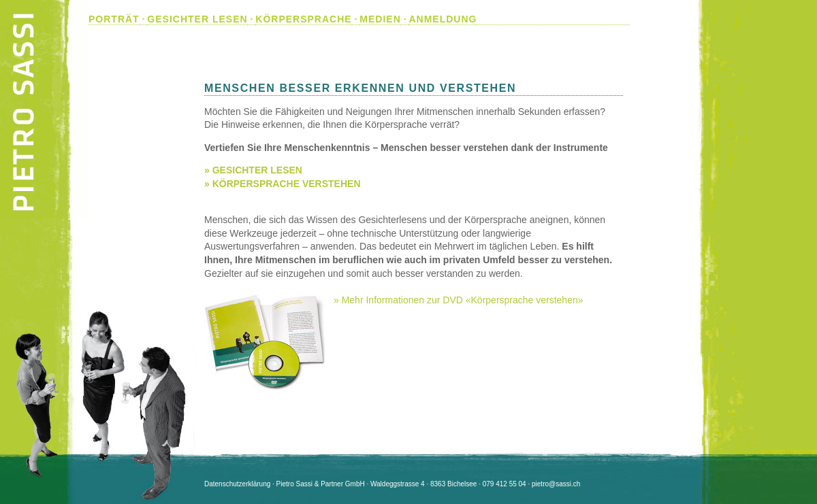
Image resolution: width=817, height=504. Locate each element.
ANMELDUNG (443, 19)
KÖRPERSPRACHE (303, 19)
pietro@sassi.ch (556, 484)
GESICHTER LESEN (197, 19)
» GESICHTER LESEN (253, 170)
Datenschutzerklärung (237, 484)
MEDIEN (380, 19)
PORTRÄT (114, 19)
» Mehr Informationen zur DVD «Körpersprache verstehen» (459, 300)
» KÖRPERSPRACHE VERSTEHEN (283, 184)
